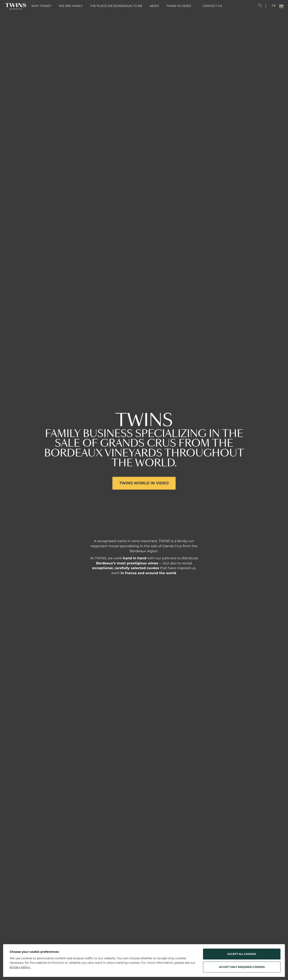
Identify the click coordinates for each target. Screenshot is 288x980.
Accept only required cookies (242, 967)
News (154, 6)
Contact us (212, 6)
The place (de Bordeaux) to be (116, 6)
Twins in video (179, 6)
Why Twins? (41, 6)
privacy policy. (20, 967)
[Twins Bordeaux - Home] (16, 6)
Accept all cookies (242, 954)
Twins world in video (144, 483)
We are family (71, 6)
